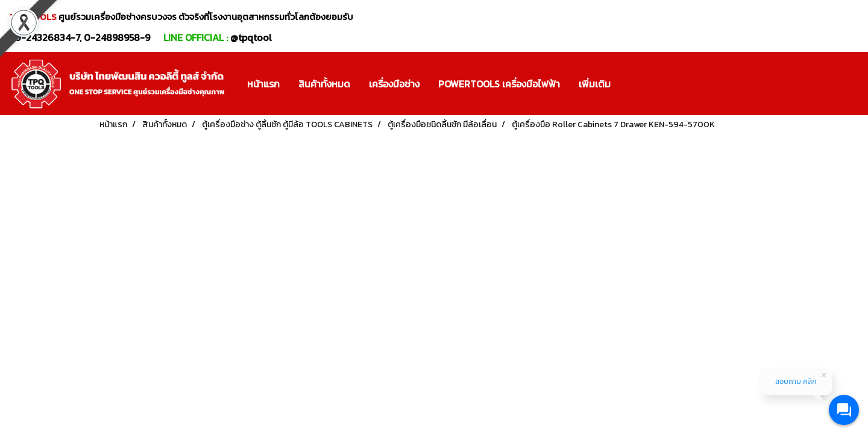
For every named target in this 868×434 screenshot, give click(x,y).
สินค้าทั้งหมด (324, 84)
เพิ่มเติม (595, 84)
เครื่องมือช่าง (394, 84)
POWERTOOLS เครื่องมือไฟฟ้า (499, 84)
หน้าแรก (263, 84)
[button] (631, 84)
